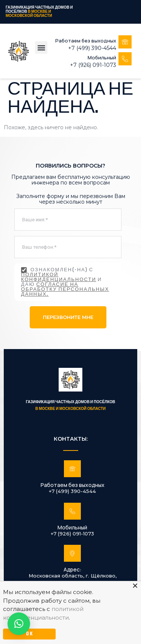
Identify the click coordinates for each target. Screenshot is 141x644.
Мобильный (102, 57)
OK (30, 634)
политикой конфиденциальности (59, 277)
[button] (41, 48)
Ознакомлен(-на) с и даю (65, 282)
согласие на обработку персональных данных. (65, 290)
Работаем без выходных (86, 41)
